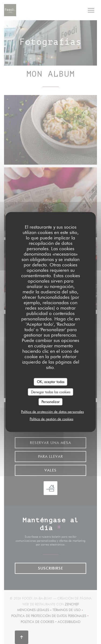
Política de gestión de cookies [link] (51, 419)
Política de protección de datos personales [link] (52, 411)
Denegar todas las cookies (51, 392)
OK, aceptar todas (51, 382)
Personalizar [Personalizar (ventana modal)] (51, 402)
